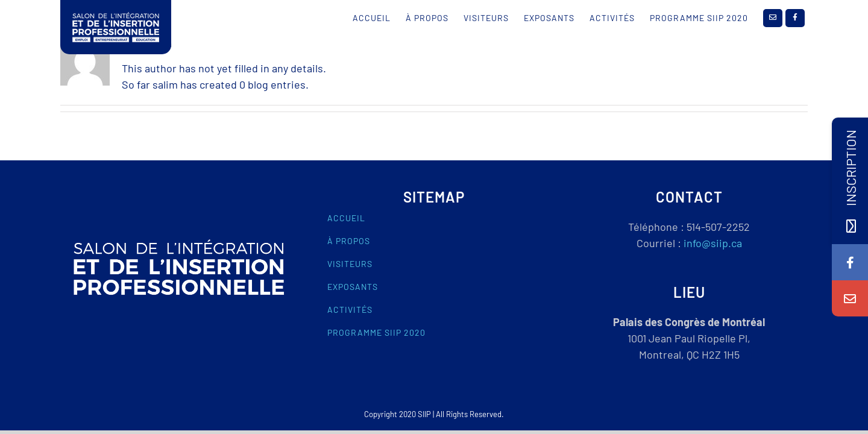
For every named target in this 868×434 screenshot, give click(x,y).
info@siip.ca (713, 243)
